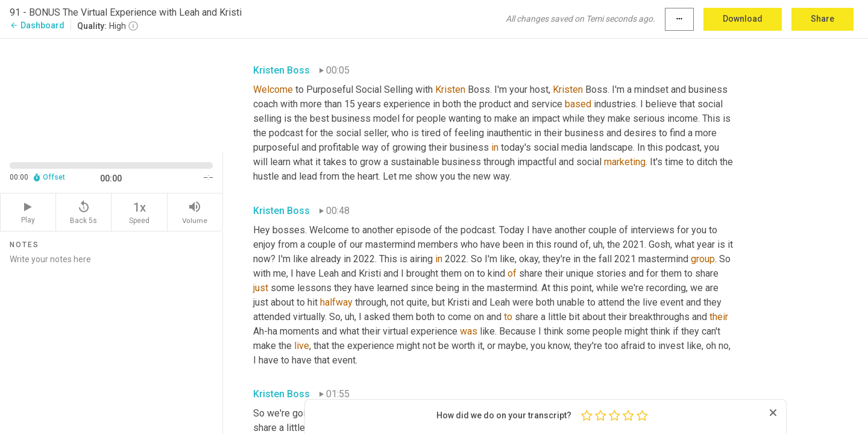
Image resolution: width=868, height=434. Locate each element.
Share (822, 19)
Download (743, 19)
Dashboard (37, 25)
